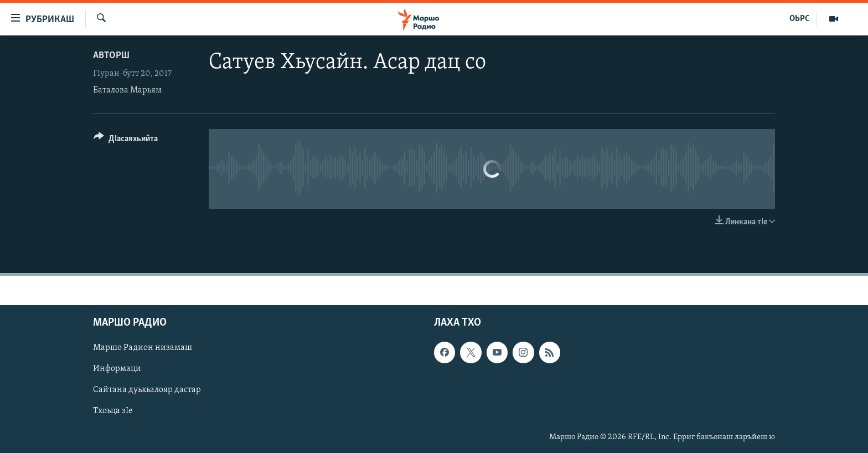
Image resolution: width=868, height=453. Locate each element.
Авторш (111, 56)
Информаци (117, 369)
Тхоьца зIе (113, 411)
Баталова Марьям (127, 90)
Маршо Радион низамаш (143, 348)
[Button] (126, 140)
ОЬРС (800, 19)
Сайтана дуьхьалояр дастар (147, 390)
